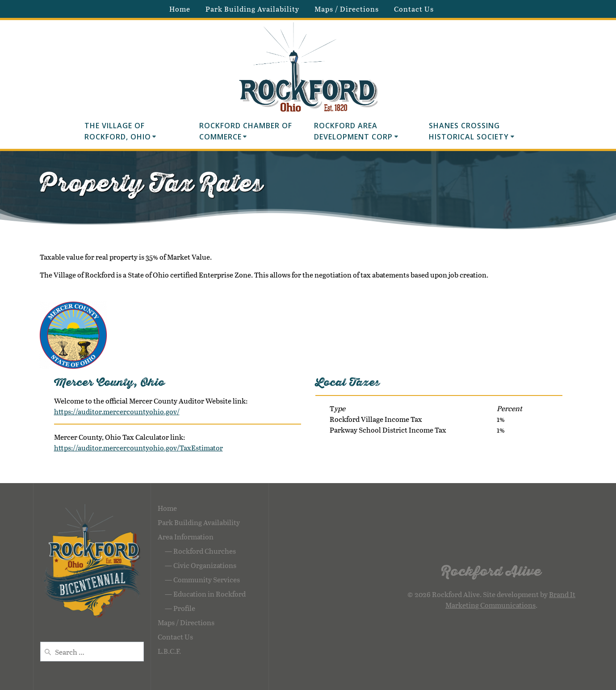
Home (180, 9)
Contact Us (414, 9)
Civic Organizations (205, 565)
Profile (184, 608)
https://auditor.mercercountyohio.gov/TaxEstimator (138, 448)
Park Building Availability (252, 9)
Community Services (207, 579)
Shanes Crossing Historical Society (469, 131)
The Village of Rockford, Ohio (118, 131)
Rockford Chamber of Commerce (247, 131)
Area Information (186, 536)
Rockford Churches (205, 551)
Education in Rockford (210, 594)
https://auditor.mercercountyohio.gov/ (117, 411)
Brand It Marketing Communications (510, 600)
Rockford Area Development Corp (353, 131)
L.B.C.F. (169, 651)
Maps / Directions (347, 9)
